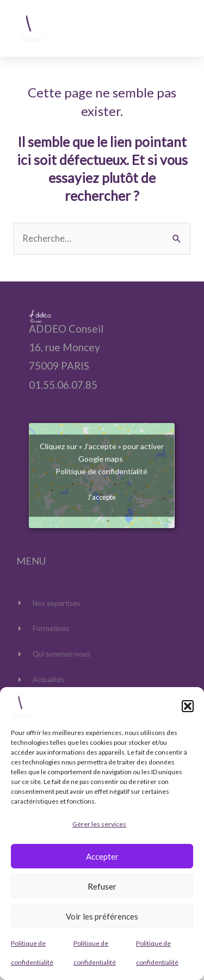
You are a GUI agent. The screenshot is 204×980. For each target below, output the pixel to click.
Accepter (102, 856)
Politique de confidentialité (101, 471)
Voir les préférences (102, 916)
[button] (188, 706)
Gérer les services (99, 824)
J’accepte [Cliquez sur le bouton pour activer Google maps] (102, 497)
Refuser (102, 886)
